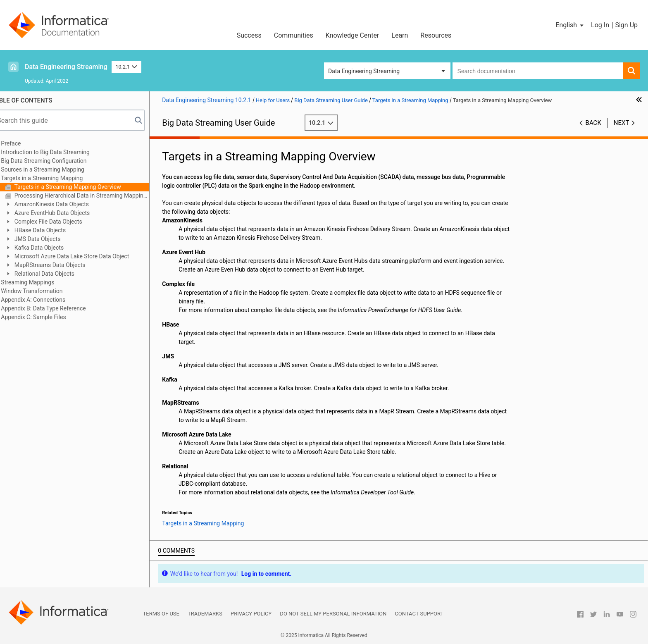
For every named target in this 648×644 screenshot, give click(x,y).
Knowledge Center (353, 35)
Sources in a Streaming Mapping (55, 169)
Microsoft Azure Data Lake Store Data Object (84, 256)
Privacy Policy (251, 614)
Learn (400, 35)
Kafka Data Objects (51, 248)
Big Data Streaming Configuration (56, 161)
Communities (294, 35)
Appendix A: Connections (46, 300)
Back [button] (593, 123)
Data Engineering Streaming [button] (364, 71)
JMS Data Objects (49, 239)
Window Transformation (44, 291)
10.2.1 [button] (126, 67)
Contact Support (419, 614)
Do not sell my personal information (333, 614)
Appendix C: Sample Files (46, 317)
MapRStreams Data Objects (62, 265)
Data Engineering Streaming (66, 67)
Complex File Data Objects (60, 222)
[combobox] (538, 71)
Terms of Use (161, 614)
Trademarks (205, 614)
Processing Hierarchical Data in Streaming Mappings (94, 196)
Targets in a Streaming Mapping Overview (80, 187)
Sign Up (626, 25)
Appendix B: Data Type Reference (56, 308)
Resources (436, 35)
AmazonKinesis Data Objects (64, 204)
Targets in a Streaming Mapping (55, 178)
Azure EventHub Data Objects (64, 213)
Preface (24, 143)
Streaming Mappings (40, 282)
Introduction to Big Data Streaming (58, 152)
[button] (570, 25)
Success (249, 35)
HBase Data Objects (52, 230)
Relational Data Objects (56, 274)
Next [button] (622, 123)
